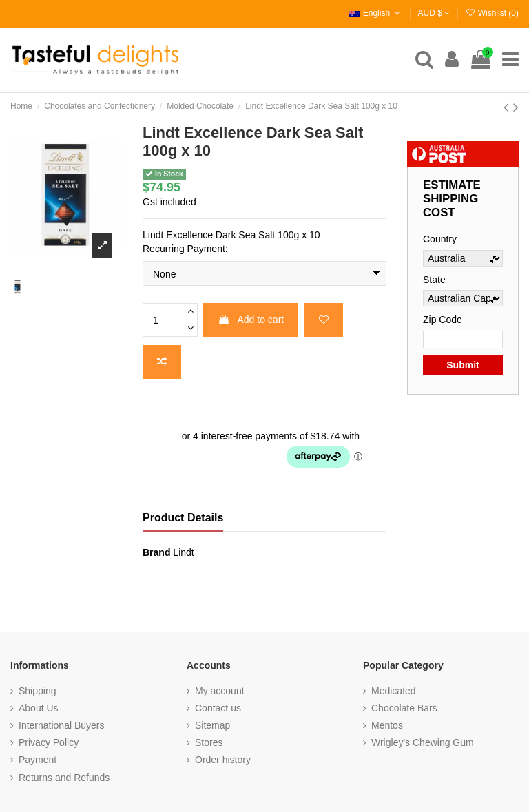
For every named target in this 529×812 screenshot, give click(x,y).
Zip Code (443, 320)
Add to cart (251, 320)
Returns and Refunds (64, 778)
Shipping (38, 691)
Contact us (218, 708)
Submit (463, 365)
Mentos (387, 725)
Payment (38, 760)
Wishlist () (492, 13)
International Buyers (62, 725)
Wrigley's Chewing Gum (423, 742)
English (376, 13)
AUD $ (434, 13)
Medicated (394, 691)
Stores (209, 742)
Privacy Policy (49, 742)
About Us (39, 708)
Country (440, 239)
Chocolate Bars (404, 708)
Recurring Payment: (185, 249)
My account (220, 691)
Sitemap (212, 725)
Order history (223, 760)
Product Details (183, 518)
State (434, 280)
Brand (156, 552)
